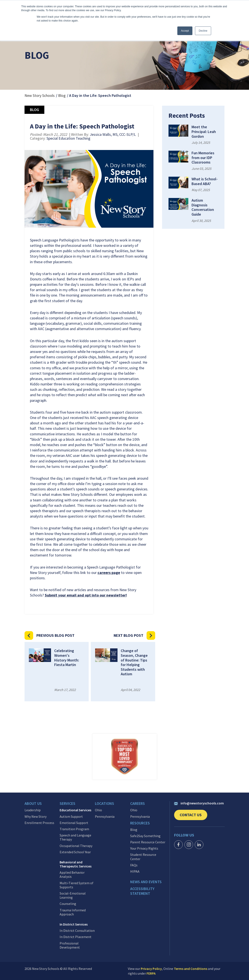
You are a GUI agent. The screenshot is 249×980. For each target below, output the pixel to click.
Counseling (68, 904)
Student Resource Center (143, 857)
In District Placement (76, 937)
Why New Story (36, 816)
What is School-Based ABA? (205, 181)
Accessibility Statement (142, 891)
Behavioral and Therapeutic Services (76, 864)
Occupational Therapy (76, 846)
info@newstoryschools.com (199, 803)
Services (67, 804)
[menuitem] (42, 805)
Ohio (98, 810)
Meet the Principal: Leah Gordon (204, 132)
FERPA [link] (151, 973)
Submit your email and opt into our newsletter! (86, 595)
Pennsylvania (105, 816)
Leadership (33, 810)
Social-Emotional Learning (73, 895)
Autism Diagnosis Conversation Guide (203, 207)
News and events (146, 882)
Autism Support (71, 816)
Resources (140, 823)
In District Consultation (77, 931)
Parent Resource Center (148, 842)
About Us (33, 804)
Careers (138, 804)
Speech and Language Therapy (75, 837)
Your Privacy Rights (144, 848)
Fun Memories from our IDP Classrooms (203, 158)
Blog (62, 96)
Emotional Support (74, 823)
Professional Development (70, 945)
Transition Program (74, 829)
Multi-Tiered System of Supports (77, 885)
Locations (104, 804)
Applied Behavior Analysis (72, 875)
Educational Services (75, 810)
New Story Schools (40, 96)
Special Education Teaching (68, 138)
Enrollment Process (39, 823)
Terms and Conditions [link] (191, 969)
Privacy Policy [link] (151, 969)
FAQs (134, 865)
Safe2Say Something (145, 836)
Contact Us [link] (193, 816)
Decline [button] (203, 31)
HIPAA (135, 871)
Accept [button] (185, 31)
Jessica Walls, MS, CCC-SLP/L (113, 134)
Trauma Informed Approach (73, 912)
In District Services (74, 924)
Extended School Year (75, 852)
